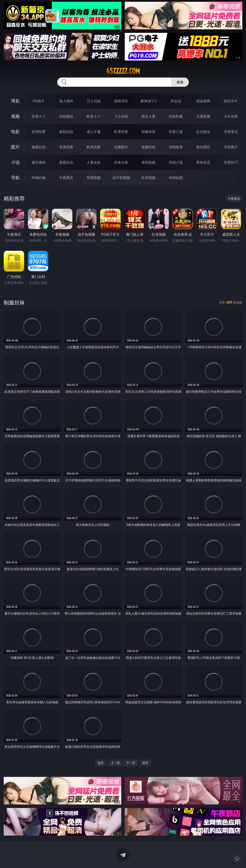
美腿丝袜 (148, 147)
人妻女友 (94, 162)
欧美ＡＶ (94, 116)
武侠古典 (121, 162)
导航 (15, 178)
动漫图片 (121, 147)
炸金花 (176, 101)
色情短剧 (176, 178)
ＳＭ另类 (231, 116)
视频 (15, 116)
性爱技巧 (231, 162)
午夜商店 (66, 178)
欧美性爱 (121, 132)
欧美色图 (94, 147)
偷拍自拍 (66, 132)
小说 (15, 162)
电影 (15, 132)
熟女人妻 (148, 116)
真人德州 (66, 101)
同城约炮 (39, 178)
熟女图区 (203, 147)
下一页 (131, 763)
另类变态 (231, 132)
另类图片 (231, 147)
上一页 (115, 763)
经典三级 (176, 132)
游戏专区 (121, 101)
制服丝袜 (148, 132)
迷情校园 (148, 162)
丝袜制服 (176, 116)
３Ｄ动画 (121, 116)
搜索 (180, 82)
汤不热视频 (121, 178)
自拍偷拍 (66, 116)
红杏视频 (148, 178)
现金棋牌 (203, 101)
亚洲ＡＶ (39, 116)
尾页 (145, 763)
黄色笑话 (203, 162)
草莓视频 (94, 178)
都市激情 (39, 162)
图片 (15, 147)
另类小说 (176, 162)
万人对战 (94, 101)
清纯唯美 (176, 147)
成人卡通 (94, 132)
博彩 (15, 101)
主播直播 (203, 116)
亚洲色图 (66, 147)
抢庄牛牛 (231, 101)
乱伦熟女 (203, 132)
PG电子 (39, 101)
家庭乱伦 (66, 162)
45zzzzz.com (123, 71)
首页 (101, 763)
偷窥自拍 (39, 147)
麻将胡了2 (149, 101)
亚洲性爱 (39, 132)
